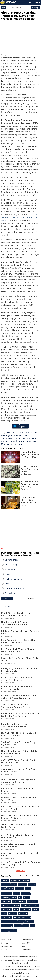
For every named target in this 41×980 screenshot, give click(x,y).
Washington (7, 435)
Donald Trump (17, 441)
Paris (22, 432)
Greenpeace (7, 438)
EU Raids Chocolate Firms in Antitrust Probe (20, 632)
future (14, 922)
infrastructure (33, 901)
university (26, 881)
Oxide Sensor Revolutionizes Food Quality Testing (18, 826)
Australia (5, 881)
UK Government (20, 918)
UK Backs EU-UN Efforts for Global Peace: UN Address (18, 734)
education (16, 905)
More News (20, 871)
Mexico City (6, 444)
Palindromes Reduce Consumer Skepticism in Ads (17, 688)
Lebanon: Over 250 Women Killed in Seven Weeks (19, 799)
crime (4, 913)
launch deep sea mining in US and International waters (20, 217)
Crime (8, 584)
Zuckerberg (31, 441)
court (33, 926)
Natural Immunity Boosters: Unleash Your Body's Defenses (30, 485)
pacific (27, 435)
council (14, 897)
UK (9, 432)
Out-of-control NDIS (14, 588)
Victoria (11, 889)
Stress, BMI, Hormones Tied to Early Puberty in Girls (19, 670)
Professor (20, 889)
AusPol (16, 909)
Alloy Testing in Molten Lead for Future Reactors (17, 836)
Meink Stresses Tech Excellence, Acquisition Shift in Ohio (17, 614)
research (32, 885)
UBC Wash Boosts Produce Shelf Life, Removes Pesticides (20, 817)
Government (16, 881)
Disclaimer (5, 949)
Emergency (13, 913)
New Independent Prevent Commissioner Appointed (14, 623)
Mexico (15, 432)
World (4, 8)
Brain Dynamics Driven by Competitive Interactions (14, 725)
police (15, 885)
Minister (17, 893)
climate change (7, 926)
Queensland (26, 893)
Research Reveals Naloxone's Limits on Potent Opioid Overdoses (19, 697)
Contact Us (26, 943)
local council (7, 901)
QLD (29, 918)
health (28, 889)
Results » (31, 599)
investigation (7, 909)
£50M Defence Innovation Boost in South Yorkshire (19, 846)
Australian (23, 885)
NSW (4, 889)
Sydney (21, 922)
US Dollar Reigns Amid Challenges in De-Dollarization (29, 470)
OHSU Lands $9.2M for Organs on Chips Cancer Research (18, 781)
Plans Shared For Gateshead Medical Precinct (19, 855)
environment (7, 893)
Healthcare (10, 569)
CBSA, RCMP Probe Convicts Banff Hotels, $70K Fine (18, 761)
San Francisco (20, 444)
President (30, 922)
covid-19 (27, 897)
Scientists (6, 922)
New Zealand (7, 918)
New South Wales (19, 901)
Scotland (26, 438)
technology (26, 905)
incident (13, 930)
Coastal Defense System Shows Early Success (20, 659)
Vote (7, 599)
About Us (25, 946)
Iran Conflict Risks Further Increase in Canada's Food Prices (20, 808)
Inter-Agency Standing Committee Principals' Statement (18, 641)
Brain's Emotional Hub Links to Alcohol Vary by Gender (17, 679)
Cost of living (11, 565)
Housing (9, 574)
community (6, 885)
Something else (12, 593)
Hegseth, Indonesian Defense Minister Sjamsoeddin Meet (20, 752)
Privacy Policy (7, 946)
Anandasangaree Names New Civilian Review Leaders (20, 770)
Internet (5, 930)
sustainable (23, 913)
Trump (17, 438)
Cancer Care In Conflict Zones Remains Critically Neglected (20, 863)
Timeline (6, 606)
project (36, 909)
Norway (5, 441)
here (23, 421)
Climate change (12, 560)
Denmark (18, 435)
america (18, 926)
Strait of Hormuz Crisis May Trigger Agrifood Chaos (19, 743)
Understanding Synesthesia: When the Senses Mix (30, 455)
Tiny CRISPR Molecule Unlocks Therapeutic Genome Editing (16, 706)
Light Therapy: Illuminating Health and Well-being (29, 501)
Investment (6, 905)
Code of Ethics (27, 940)
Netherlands (32, 432)
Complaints (26, 949)
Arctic (35, 438)
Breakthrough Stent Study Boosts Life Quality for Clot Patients (20, 715)
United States (26, 909)
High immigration (13, 579)
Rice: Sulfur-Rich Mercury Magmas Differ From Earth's (18, 650)
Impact (26, 926)
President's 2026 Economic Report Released (18, 790)
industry (36, 905)
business (6, 897)
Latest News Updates (6, 941)
